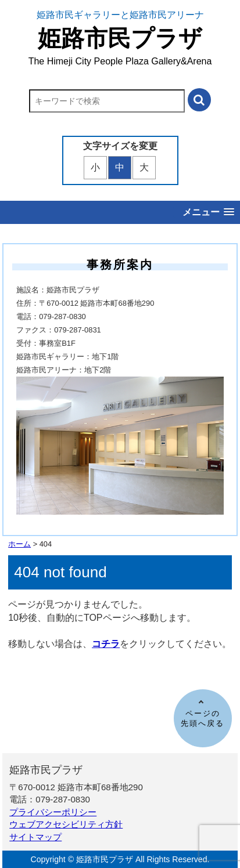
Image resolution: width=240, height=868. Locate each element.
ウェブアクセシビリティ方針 (66, 824)
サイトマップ (35, 837)
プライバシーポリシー (53, 812)
